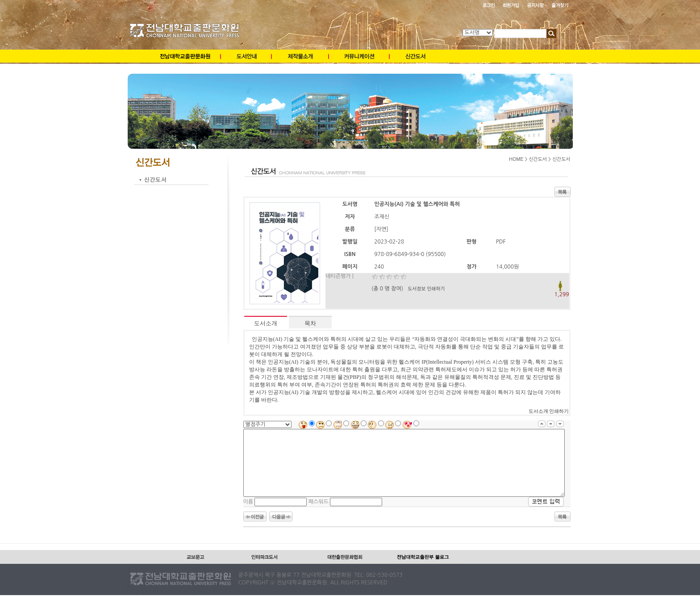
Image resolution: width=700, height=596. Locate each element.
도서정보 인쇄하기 (426, 289)
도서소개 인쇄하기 (549, 411)
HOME (516, 159)
